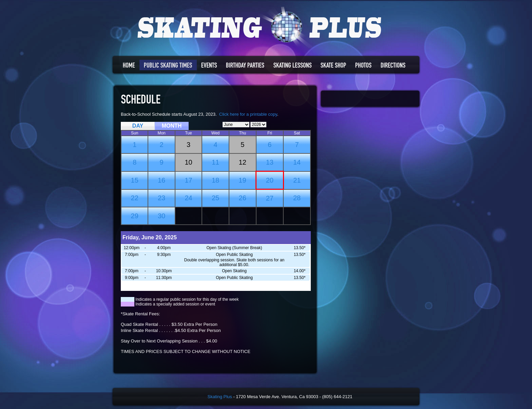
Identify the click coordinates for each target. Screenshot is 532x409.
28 (297, 198)
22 (135, 198)
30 (161, 216)
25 (215, 198)
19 (242, 180)
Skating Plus (220, 397)
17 (188, 180)
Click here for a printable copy (248, 114)
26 (243, 198)
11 (215, 162)
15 (135, 180)
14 (297, 162)
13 (270, 162)
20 (270, 180)
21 (297, 180)
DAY (138, 126)
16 (161, 180)
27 (270, 198)
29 (135, 216)
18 (215, 180)
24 (188, 198)
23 (161, 198)
